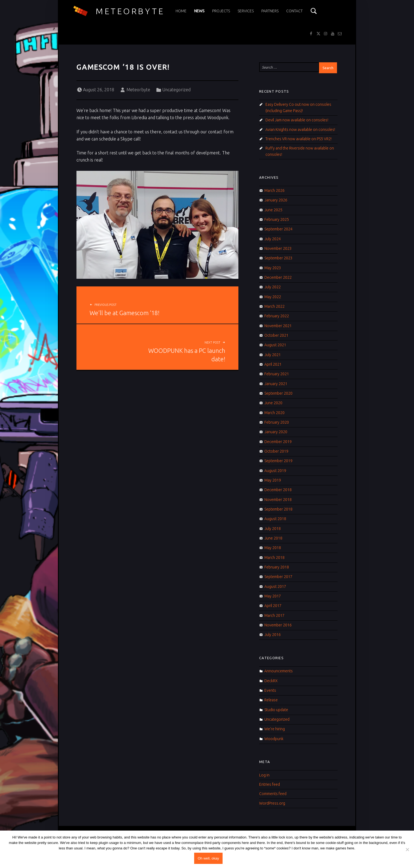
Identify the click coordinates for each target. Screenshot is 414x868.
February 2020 (277, 422)
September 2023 (278, 258)
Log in (264, 775)
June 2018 (273, 538)
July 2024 (273, 239)
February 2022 (277, 316)
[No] (407, 849)
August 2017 (275, 587)
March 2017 (274, 615)
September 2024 (278, 229)
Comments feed (273, 794)
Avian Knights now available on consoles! (300, 130)
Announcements (279, 671)
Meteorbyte (130, 11)
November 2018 (278, 500)
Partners (270, 11)
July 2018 (273, 529)
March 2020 (274, 413)
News (199, 11)
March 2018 (274, 558)
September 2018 (278, 509)
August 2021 (275, 345)
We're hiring (275, 729)
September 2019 (278, 461)
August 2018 (275, 519)
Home (181, 11)
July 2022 (273, 287)
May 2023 (273, 268)
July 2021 (273, 355)
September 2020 (278, 393)
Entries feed (270, 784)
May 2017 (273, 596)
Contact (294, 11)
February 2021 (277, 374)
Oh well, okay (208, 858)
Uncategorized (176, 90)
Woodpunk (274, 739)
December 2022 (278, 277)
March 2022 (274, 306)
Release (271, 700)
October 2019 (276, 451)
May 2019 (273, 480)
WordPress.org (272, 803)
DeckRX (271, 681)
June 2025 (273, 210)
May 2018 (273, 548)
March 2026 (274, 190)
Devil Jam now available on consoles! (297, 120)
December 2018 (278, 490)
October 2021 (276, 335)
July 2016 (273, 635)
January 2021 (276, 384)
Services (246, 11)
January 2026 (276, 200)
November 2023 (278, 248)
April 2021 (273, 364)
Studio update (276, 710)
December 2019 (278, 442)
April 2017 (273, 606)
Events (270, 690)
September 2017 (278, 577)
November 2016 (278, 625)
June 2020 (273, 403)
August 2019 (275, 471)
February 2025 (277, 219)
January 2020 (276, 432)
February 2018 (277, 567)
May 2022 (273, 297)
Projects (221, 11)
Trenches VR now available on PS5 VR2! (298, 139)
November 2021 (278, 326)
